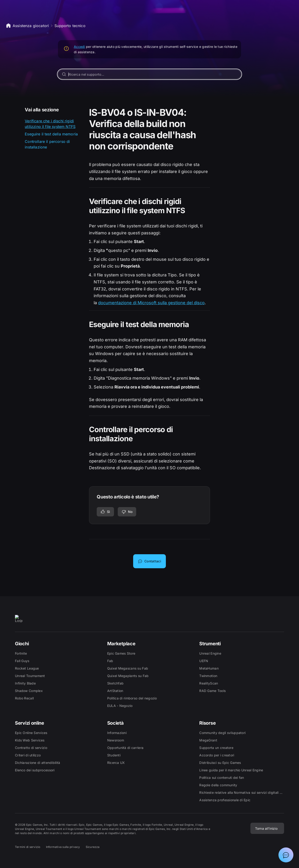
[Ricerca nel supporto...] (149, 74)
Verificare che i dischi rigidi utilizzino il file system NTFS (50, 124)
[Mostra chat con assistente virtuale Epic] (286, 855)
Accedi (79, 47)
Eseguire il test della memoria (51, 134)
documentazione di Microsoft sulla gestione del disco (151, 303)
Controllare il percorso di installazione (47, 144)
